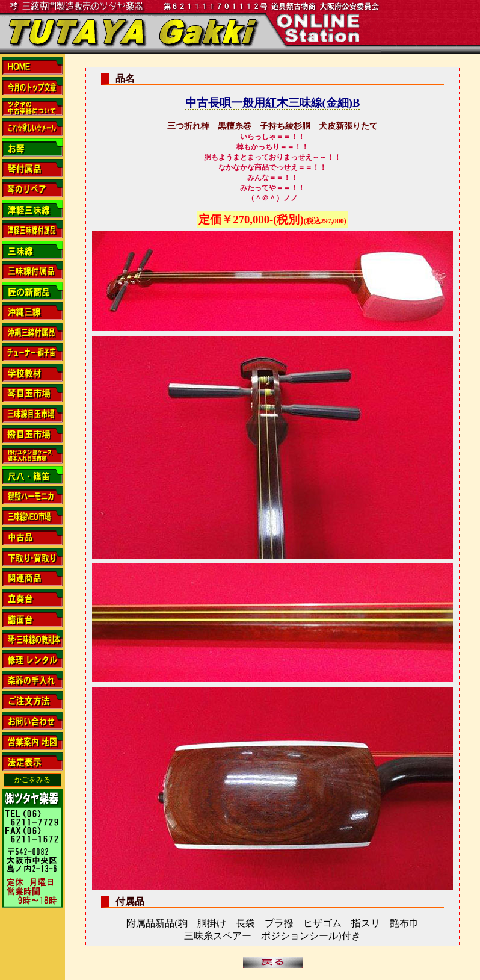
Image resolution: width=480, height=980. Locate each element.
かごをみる (32, 780)
